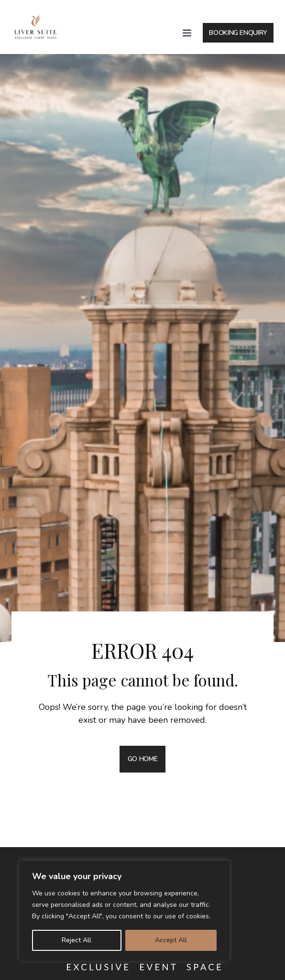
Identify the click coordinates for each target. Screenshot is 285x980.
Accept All (171, 940)
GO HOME (143, 759)
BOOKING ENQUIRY (238, 33)
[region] (124, 911)
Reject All (77, 940)
